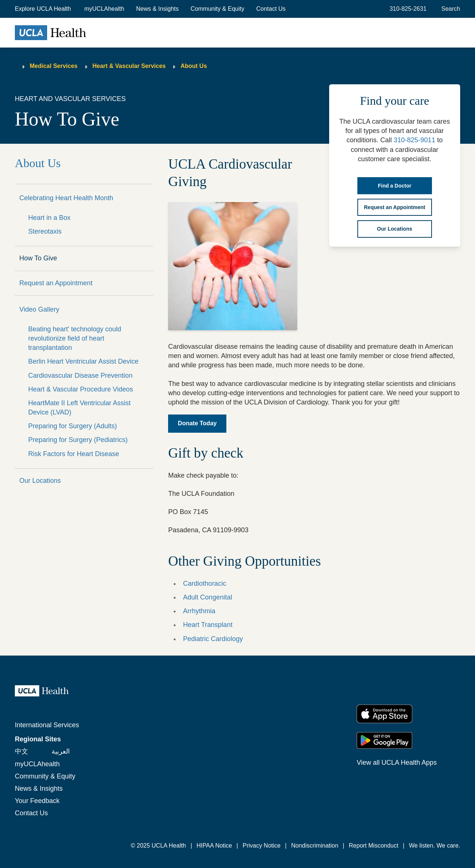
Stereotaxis (45, 231)
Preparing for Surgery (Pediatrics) (78, 440)
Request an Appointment (56, 283)
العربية (61, 751)
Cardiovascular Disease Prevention (80, 376)
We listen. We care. (435, 846)
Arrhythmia (199, 611)
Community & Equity (218, 9)
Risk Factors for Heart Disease (74, 454)
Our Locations (40, 481)
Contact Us (271, 9)
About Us (194, 66)
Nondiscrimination (315, 846)
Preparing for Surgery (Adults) (73, 426)
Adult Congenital (207, 597)
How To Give (38, 258)
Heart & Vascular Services (129, 66)
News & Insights (158, 9)
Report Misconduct (374, 846)
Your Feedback (37, 801)
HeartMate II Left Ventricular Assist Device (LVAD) (79, 408)
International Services (47, 725)
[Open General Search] (449, 9)
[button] (44, 9)
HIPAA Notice (214, 846)
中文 (22, 751)
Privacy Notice (262, 846)
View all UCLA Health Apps (397, 763)
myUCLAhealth (104, 9)
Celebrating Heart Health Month (66, 198)
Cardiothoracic (204, 583)
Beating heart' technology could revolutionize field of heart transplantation (75, 338)
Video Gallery (39, 309)
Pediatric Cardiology (213, 639)
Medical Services (54, 66)
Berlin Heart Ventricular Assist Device (83, 361)
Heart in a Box (49, 218)
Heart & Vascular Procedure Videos (81, 389)
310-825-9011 (415, 140)
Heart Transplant (208, 625)
